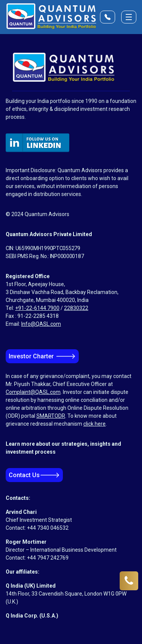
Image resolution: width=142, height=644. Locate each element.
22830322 (76, 308)
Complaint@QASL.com (33, 392)
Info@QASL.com (41, 324)
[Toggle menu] (129, 17)
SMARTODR (51, 416)
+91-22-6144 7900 (37, 308)
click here (94, 424)
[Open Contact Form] (108, 17)
